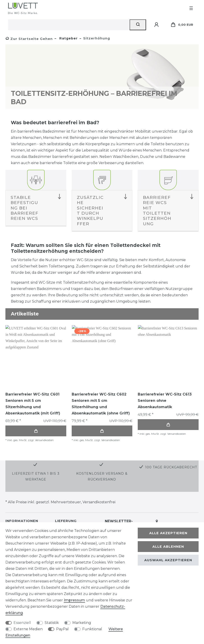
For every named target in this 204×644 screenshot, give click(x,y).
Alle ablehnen (168, 547)
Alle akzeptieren (168, 533)
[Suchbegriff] (69, 25)
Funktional (92, 629)
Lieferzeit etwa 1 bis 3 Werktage (36, 463)
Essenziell (22, 623)
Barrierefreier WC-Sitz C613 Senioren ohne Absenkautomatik (165, 401)
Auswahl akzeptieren (168, 560)
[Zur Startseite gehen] (29, 39)
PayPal (62, 629)
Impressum (74, 600)
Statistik (52, 623)
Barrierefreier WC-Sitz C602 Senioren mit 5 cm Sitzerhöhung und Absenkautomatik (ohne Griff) (101, 404)
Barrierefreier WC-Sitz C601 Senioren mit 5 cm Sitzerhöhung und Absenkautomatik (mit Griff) (33, 404)
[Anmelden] (157, 25)
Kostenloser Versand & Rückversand (102, 463)
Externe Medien (28, 629)
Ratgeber (68, 38)
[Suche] (138, 25)
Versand (70, 519)
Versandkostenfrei (99, 489)
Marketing (82, 623)
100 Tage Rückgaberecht (171, 454)
